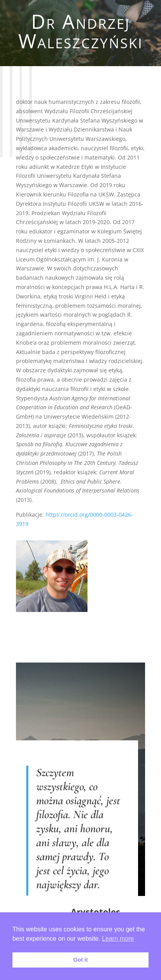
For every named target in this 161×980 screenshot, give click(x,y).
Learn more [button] (118, 939)
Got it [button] (80, 960)
